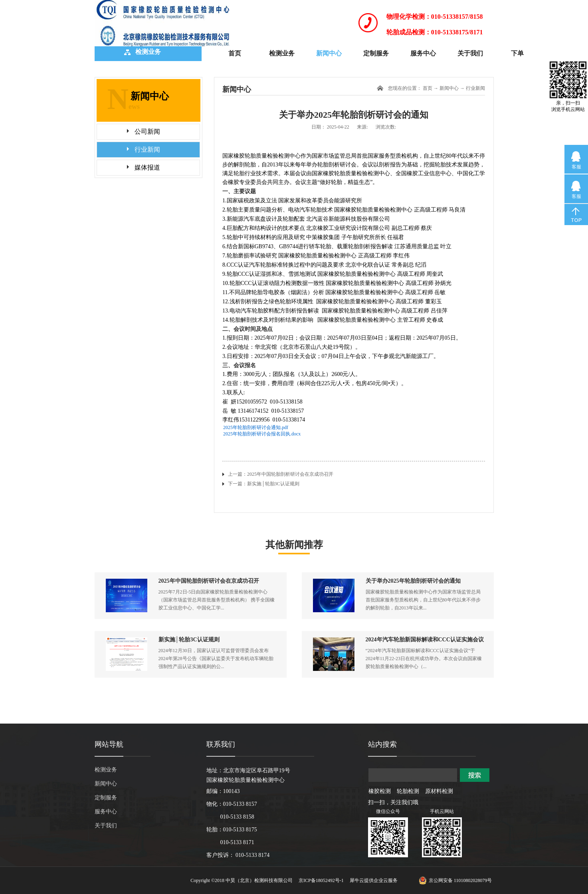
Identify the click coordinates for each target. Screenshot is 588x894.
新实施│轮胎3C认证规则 (189, 640)
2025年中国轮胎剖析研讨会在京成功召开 (209, 581)
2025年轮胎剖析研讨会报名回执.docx (262, 434)
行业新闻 (475, 88)
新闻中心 (449, 88)
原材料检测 (439, 791)
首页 (235, 53)
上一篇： (281, 474)
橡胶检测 (380, 791)
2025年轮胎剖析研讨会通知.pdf (256, 427)
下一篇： (264, 484)
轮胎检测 (408, 791)
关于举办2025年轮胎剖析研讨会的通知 (413, 581)
